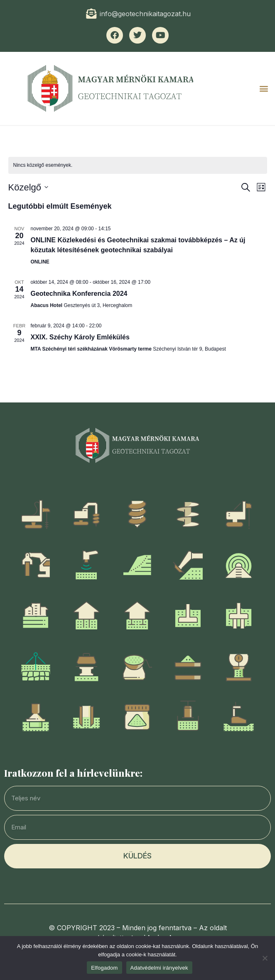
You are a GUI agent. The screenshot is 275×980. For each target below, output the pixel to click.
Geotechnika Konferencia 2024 (79, 294)
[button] (264, 89)
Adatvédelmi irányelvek (159, 968)
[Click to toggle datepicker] (28, 187)
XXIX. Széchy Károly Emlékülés (80, 337)
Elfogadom (104, 968)
